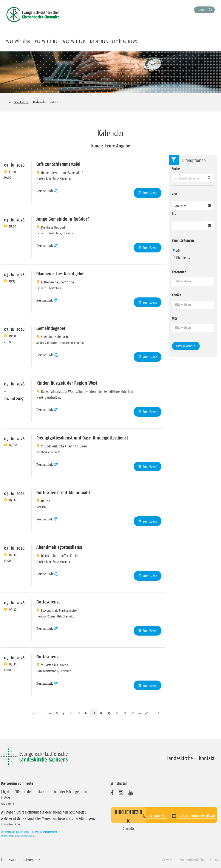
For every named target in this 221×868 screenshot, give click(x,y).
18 (133, 713)
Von (175, 194)
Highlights (181, 257)
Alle (177, 251)
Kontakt (207, 758)
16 (117, 713)
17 (125, 713)
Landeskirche (180, 758)
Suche (202, 10)
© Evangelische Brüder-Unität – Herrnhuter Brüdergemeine (29, 832)
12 (86, 713)
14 (101, 713)
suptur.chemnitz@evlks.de (196, 815)
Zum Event (150, 193)
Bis (174, 214)
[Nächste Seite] (159, 713)
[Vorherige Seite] (34, 713)
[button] (193, 281)
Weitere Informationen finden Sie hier (19, 836)
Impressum (9, 860)
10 (71, 713)
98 (146, 713)
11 (79, 713)
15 (109, 713)
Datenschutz (31, 860)
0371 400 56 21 (157, 815)
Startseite (21, 102)
